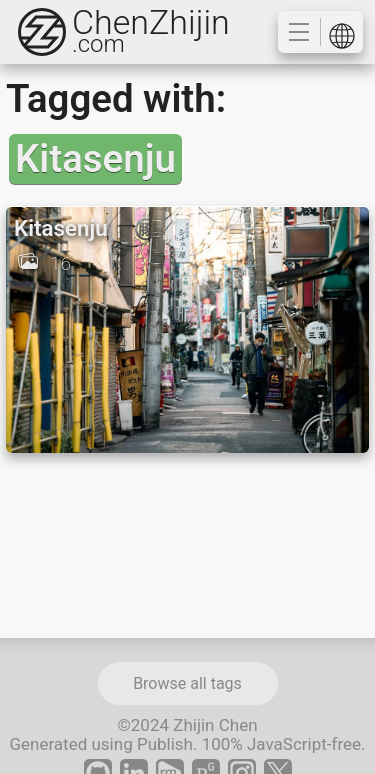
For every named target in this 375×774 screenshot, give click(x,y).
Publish (165, 744)
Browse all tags (187, 683)
